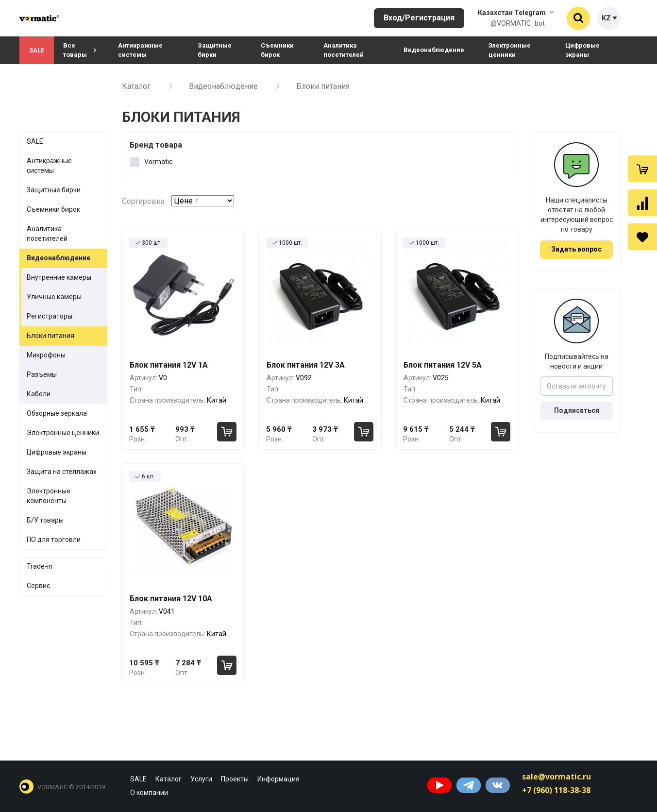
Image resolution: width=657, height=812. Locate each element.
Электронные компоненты (49, 496)
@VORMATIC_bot (518, 23)
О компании (149, 793)
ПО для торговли (54, 540)
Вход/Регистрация (419, 18)
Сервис (38, 586)
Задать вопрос (576, 249)
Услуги (201, 779)
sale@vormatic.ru (556, 777)
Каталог (136, 86)
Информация (278, 779)
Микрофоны (46, 355)
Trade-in (40, 566)
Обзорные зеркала (57, 413)
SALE (37, 50)
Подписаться (577, 410)
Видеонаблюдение (434, 50)
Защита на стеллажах (62, 472)
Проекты (235, 779)
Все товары (80, 50)
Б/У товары (45, 520)
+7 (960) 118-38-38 (556, 790)
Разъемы (42, 374)
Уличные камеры (54, 297)
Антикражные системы (140, 50)
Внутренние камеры (59, 277)
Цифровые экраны (582, 50)
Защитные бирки (215, 50)
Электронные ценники (510, 50)
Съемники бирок (277, 50)
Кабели (39, 394)
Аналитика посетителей (344, 50)
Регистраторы (50, 316)
